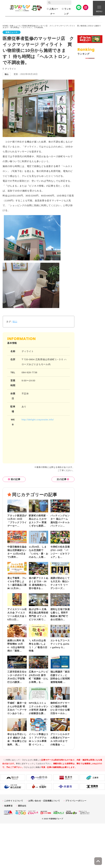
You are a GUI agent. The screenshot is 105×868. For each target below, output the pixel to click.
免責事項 (8, 806)
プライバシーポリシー (76, 801)
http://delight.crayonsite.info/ (38, 420)
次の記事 (62, 479)
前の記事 (16, 479)
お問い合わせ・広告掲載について (44, 801)
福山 (15, 322)
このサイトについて (14, 801)
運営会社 (22, 806)
